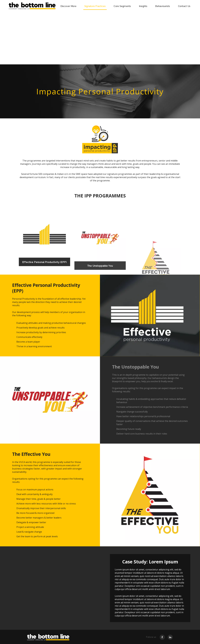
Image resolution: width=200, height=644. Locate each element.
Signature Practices (95, 6)
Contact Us (184, 6)
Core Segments (122, 6)
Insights (143, 6)
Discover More (68, 6)
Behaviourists (163, 6)
